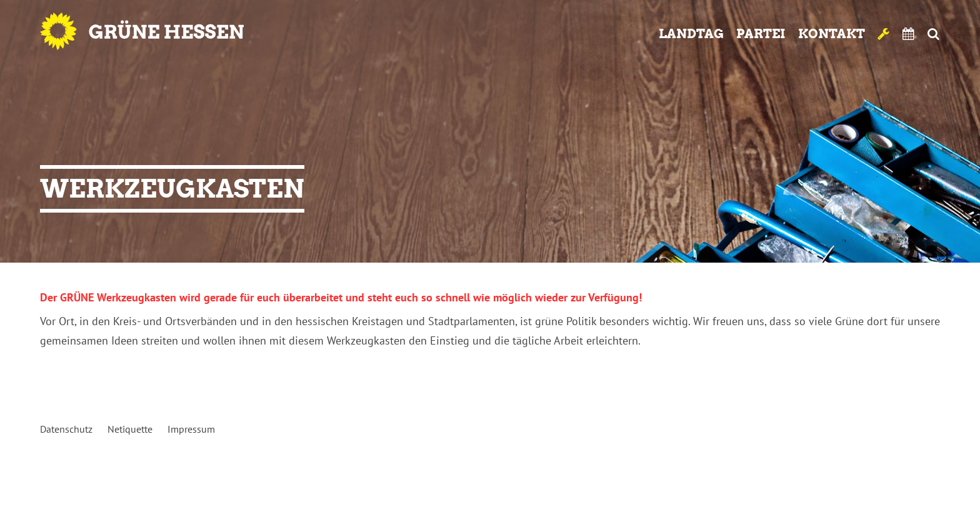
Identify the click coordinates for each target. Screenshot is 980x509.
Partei (761, 34)
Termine (909, 34)
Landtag (691, 34)
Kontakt (832, 34)
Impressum (191, 429)
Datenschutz (66, 429)
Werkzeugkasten (884, 34)
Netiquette (130, 429)
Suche (933, 34)
